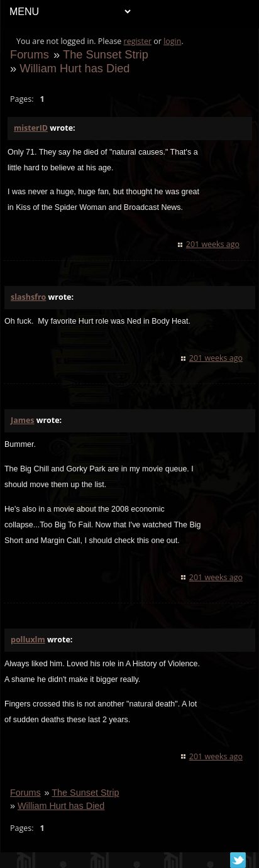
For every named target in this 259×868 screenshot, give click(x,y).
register (138, 41)
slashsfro (28, 297)
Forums (30, 54)
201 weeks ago (213, 244)
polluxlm (28, 640)
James (22, 420)
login (172, 41)
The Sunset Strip (106, 54)
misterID (31, 128)
